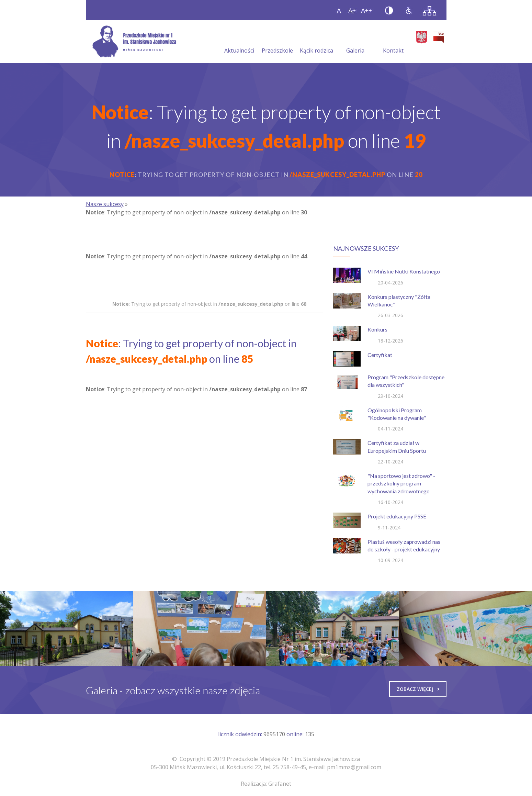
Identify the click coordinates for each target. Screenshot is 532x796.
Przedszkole (277, 42)
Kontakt (393, 42)
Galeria (355, 42)
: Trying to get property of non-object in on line (209, 304)
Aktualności (239, 42)
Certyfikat (380, 355)
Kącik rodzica (316, 42)
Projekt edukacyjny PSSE (397, 516)
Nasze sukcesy (105, 204)
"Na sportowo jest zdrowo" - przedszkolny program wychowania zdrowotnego (401, 483)
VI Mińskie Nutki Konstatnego (404, 271)
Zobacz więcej (418, 689)
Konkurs (377, 329)
